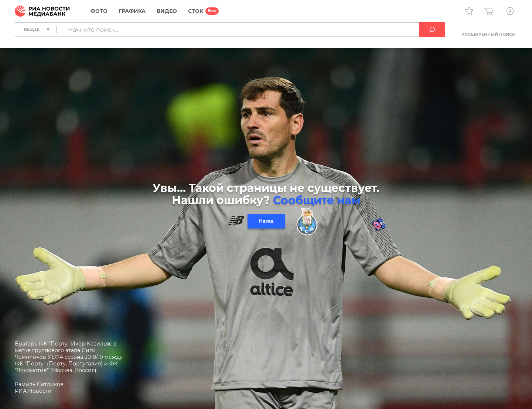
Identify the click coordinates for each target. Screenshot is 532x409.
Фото (99, 11)
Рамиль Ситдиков (39, 384)
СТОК (196, 11)
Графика (132, 11)
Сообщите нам (317, 200)
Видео (167, 11)
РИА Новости (33, 391)
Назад (266, 221)
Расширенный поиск (488, 34)
